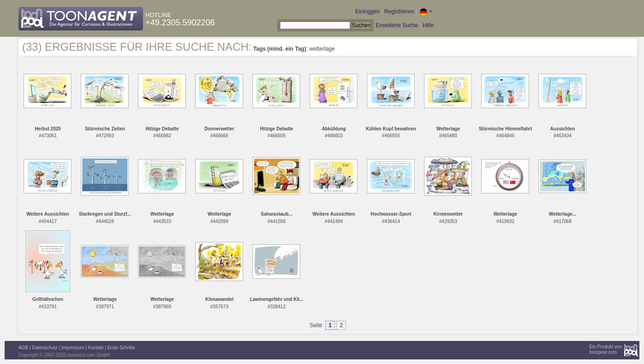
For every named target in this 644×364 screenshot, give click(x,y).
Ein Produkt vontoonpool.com (605, 349)
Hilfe (428, 25)
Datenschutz (45, 348)
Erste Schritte (121, 348)
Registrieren (399, 12)
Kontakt (96, 348)
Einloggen (367, 12)
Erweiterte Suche (397, 25)
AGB (23, 348)
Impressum (73, 348)
